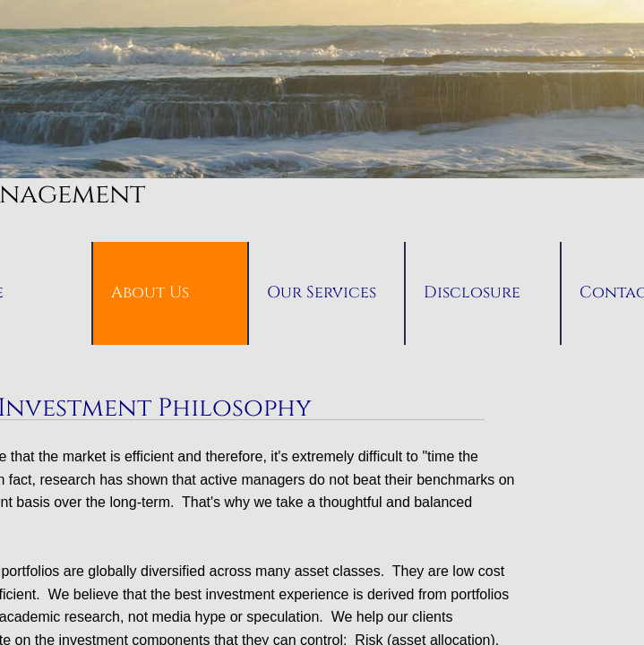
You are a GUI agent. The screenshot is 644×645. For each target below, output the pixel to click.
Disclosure (472, 292)
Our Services (322, 292)
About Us (150, 292)
